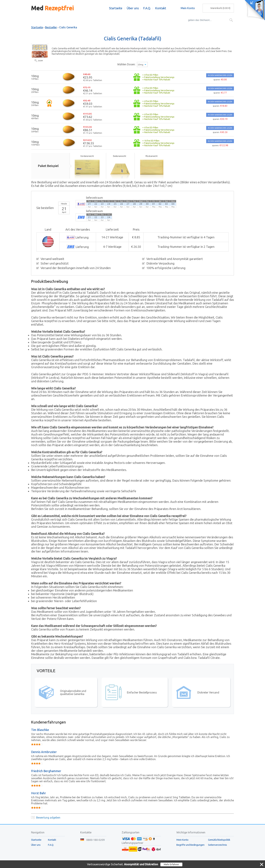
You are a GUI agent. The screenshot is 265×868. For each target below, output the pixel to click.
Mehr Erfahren (171, 864)
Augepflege (104, 20)
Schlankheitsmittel (146, 20)
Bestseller (37, 20)
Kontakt (161, 8)
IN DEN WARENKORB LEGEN (220, 75)
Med (52, 8)
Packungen (123, 20)
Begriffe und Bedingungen (190, 845)
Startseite (116, 8)
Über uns (133, 8)
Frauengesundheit (81, 20)
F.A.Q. (147, 8)
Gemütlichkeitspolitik (219, 840)
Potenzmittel (56, 20)
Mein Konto (188, 8)
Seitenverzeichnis (218, 845)
